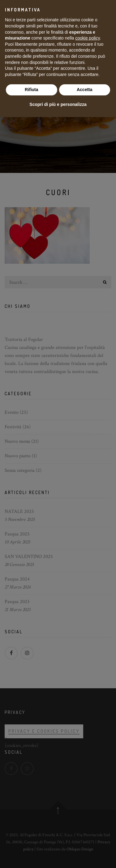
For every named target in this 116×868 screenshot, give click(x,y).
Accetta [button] (85, 90)
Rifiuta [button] (32, 90)
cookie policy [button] (87, 38)
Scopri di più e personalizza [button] (58, 104)
